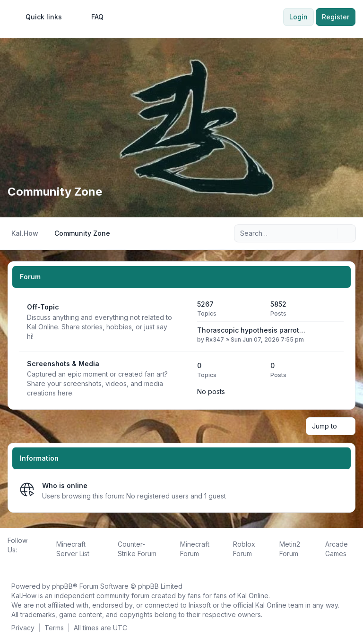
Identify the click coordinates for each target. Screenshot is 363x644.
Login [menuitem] (298, 17)
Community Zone (55, 192)
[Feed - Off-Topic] (181, 322)
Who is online (65, 485)
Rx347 (215, 339)
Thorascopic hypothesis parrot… (251, 330)
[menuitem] (39, 17)
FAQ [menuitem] (91, 17)
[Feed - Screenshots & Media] (181, 378)
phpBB (62, 586)
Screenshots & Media (63, 364)
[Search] (329, 233)
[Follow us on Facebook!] (9, 560)
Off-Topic (43, 307)
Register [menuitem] (336, 17)
